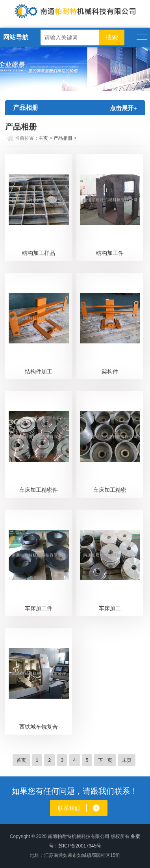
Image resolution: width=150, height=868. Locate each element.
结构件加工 (39, 371)
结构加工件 (110, 253)
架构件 (110, 371)
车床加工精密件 (39, 490)
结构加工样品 (39, 253)
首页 (21, 760)
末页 (127, 760)
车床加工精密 (110, 490)
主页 (43, 138)
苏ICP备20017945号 (80, 846)
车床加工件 (39, 608)
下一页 (105, 760)
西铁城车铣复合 (39, 727)
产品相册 (63, 138)
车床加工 (110, 608)
